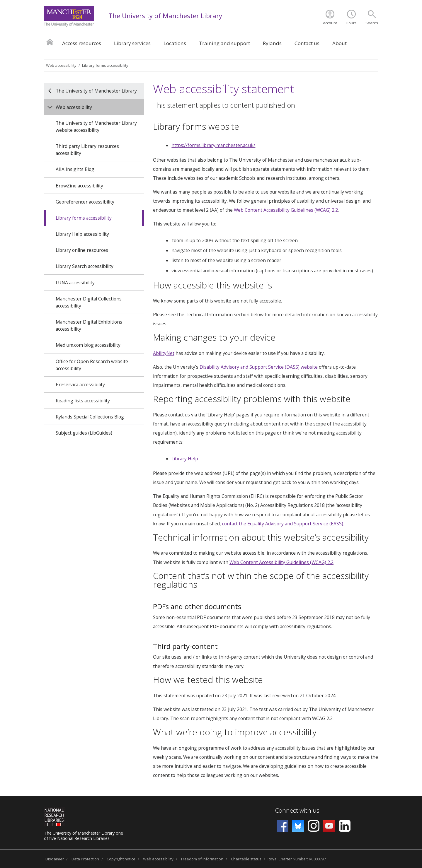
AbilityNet (164, 353)
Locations (175, 43)
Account (330, 23)
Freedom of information (202, 859)
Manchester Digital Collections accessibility (89, 302)
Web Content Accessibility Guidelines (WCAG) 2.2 (286, 210)
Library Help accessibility (82, 234)
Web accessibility (61, 65)
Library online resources (82, 250)
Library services (132, 43)
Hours (351, 23)
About (340, 43)
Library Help (185, 459)
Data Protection (85, 859)
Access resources (82, 43)
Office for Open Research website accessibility (92, 365)
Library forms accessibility (105, 65)
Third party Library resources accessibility (87, 150)
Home (50, 42)
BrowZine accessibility (79, 186)
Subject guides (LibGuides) (84, 433)
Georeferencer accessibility (85, 202)
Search (372, 23)
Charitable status (246, 859)
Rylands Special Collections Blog (90, 417)
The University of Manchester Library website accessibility (96, 127)
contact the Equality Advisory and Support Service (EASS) (283, 524)
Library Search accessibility (85, 266)
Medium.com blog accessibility (88, 345)
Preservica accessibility (80, 385)
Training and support (224, 43)
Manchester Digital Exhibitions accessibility (89, 325)
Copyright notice (121, 859)
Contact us (307, 43)
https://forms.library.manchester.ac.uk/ (213, 145)
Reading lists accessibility (83, 401)
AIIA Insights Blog (75, 169)
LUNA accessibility (75, 283)
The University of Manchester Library (165, 16)
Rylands (272, 43)
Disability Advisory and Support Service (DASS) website (259, 367)
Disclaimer (55, 859)
